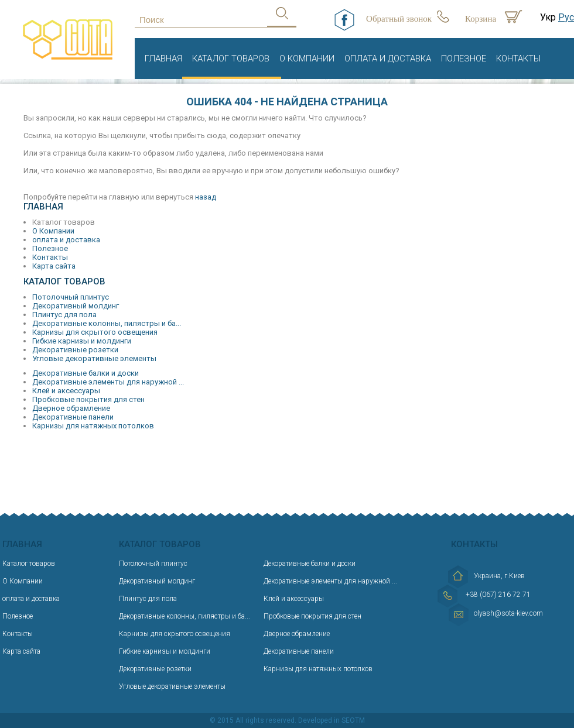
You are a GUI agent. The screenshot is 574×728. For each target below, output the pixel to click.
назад (206, 197)
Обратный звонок (399, 19)
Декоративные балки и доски (86, 373)
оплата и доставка (388, 59)
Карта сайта (54, 266)
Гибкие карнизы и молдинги (82, 341)
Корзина (481, 19)
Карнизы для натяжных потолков (93, 426)
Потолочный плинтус (71, 297)
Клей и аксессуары (66, 391)
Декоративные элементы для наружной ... (108, 382)
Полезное (464, 59)
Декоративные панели (73, 417)
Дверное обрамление (71, 408)
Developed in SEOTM (332, 720)
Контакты (518, 59)
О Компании (307, 59)
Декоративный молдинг (76, 306)
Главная (163, 59)
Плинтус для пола (64, 315)
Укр (548, 17)
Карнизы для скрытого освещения (95, 332)
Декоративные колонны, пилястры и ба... (107, 323)
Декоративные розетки (75, 350)
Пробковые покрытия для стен (88, 399)
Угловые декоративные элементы (94, 358)
